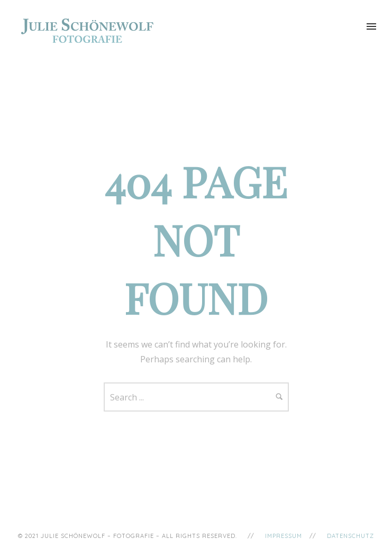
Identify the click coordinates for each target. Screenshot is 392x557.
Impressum (284, 536)
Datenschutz (350, 536)
